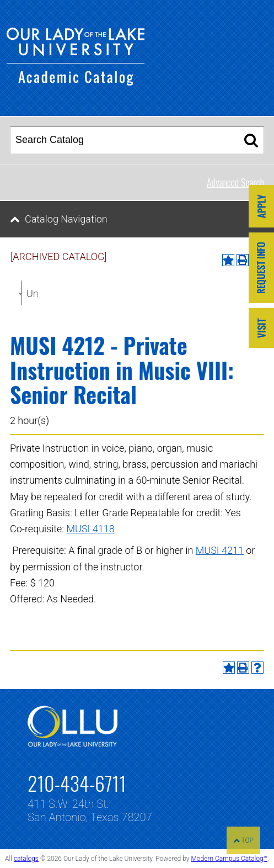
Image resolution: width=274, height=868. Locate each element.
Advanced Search (235, 182)
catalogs (26, 859)
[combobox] (22, 293)
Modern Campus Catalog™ (229, 859)
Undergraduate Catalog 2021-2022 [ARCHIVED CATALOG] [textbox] (32, 293)
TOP (243, 840)
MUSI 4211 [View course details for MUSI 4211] (220, 550)
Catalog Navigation (66, 219)
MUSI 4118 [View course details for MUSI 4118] (91, 529)
